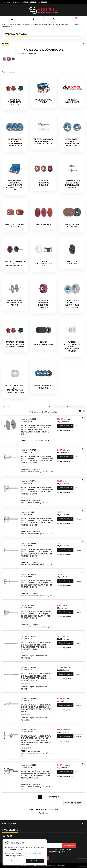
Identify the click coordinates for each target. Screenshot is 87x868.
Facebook (43, 813)
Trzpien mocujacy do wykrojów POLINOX (15, 303)
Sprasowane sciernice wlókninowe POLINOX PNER (15, 142)
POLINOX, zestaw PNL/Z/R (43, 101)
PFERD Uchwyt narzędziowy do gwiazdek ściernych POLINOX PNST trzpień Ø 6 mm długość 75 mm (36, 677)
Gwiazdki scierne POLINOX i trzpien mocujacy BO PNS (15, 344)
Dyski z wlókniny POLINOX (43, 387)
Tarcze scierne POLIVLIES (72, 225)
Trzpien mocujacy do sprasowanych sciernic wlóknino (43, 141)
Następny (54, 797)
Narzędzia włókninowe (72, 101)
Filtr (69, 406)
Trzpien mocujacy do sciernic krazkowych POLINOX (72, 184)
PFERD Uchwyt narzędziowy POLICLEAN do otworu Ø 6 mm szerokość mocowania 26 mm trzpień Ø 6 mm (37, 584)
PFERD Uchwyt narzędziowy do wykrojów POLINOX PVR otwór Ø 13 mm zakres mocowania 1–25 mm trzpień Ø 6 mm (36, 430)
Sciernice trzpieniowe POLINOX (15, 102)
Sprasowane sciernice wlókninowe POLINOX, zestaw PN (15, 185)
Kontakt (7, 2)
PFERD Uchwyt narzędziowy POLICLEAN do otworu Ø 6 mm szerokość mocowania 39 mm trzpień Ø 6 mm (37, 553)
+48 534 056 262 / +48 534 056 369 (37, 2)
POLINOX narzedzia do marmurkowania (15, 263)
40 (45, 797)
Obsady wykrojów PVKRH (43, 343)
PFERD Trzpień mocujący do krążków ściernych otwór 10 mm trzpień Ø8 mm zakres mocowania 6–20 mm (36, 775)
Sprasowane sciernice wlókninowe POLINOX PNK (72, 304)
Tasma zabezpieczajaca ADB (43, 263)
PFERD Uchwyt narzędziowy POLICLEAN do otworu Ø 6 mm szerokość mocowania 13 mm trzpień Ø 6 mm (37, 615)
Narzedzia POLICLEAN (72, 262)
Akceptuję (35, 861)
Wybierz (27, 407)
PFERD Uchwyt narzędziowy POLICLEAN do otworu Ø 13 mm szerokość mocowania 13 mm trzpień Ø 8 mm (37, 522)
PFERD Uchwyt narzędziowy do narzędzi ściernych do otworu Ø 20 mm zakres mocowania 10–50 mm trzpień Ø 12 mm (36, 740)
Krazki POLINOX (43, 224)
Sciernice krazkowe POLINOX (43, 183)
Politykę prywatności (14, 855)
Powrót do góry (75, 803)
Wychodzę (14, 861)
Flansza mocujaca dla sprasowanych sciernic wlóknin (15, 389)
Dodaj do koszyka (65, 426)
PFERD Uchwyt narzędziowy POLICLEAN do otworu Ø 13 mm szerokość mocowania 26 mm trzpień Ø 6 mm (37, 460)
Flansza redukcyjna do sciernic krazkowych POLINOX (72, 346)
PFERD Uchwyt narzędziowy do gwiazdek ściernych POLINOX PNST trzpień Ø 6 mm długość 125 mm (36, 646)
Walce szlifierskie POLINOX (15, 225)
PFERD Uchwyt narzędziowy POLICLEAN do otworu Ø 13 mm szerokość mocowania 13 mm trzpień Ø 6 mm (37, 491)
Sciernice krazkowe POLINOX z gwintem (43, 304)
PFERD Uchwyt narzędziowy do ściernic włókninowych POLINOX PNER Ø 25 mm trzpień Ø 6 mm (37, 708)
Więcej (79, 426)
